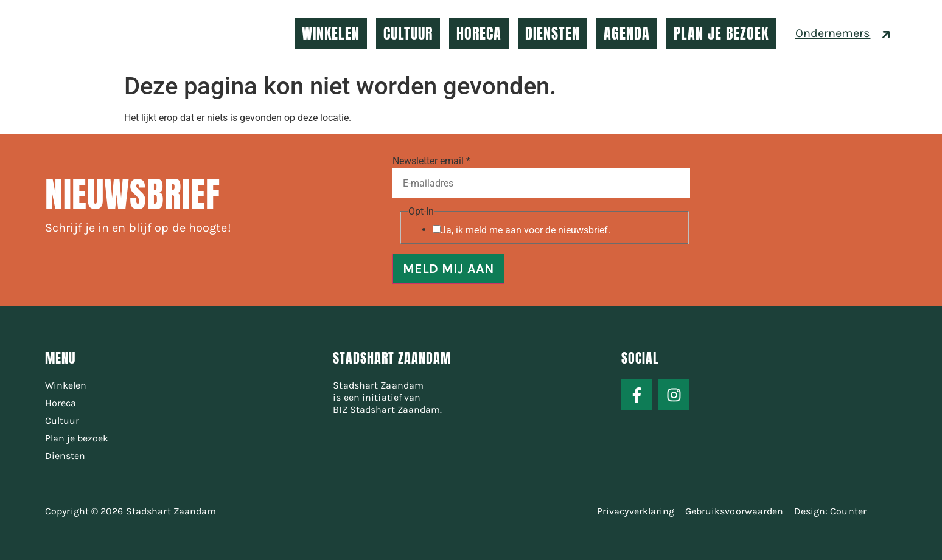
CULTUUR (408, 33)
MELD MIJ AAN (448, 269)
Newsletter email (431, 161)
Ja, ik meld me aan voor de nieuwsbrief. (525, 230)
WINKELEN (331, 33)
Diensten (65, 456)
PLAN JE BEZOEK (721, 33)
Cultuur (62, 420)
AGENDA (627, 33)
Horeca (61, 403)
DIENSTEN (553, 33)
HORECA (479, 33)
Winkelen (66, 385)
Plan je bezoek (77, 438)
